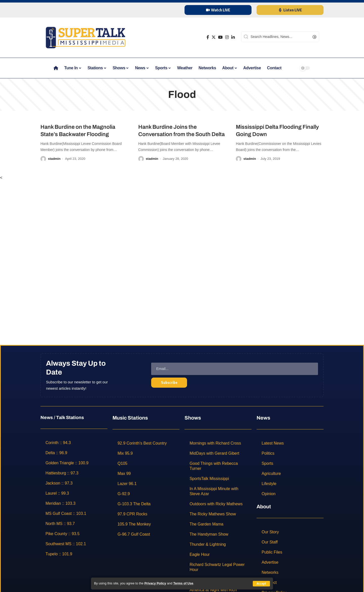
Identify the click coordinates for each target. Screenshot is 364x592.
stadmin (54, 159)
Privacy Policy (155, 584)
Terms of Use (184, 584)
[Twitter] (214, 37)
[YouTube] (220, 37)
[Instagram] (227, 37)
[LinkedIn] (233, 37)
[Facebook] (208, 37)
